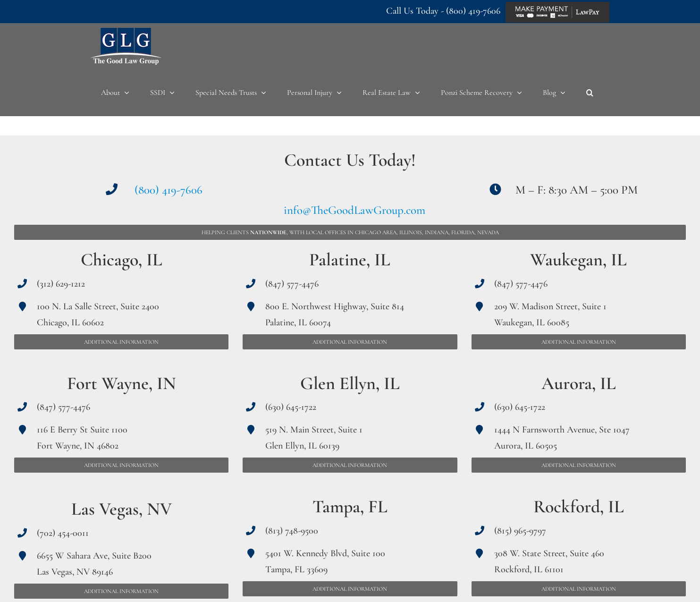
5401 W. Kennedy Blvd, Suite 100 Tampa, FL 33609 (325, 561)
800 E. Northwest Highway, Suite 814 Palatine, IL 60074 (335, 314)
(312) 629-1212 (61, 284)
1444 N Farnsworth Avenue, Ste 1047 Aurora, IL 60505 (562, 438)
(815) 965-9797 (520, 531)
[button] (590, 93)
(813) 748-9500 (292, 531)
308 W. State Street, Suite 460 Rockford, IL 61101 (549, 561)
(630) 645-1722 (291, 407)
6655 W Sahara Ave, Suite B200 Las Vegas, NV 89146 (94, 564)
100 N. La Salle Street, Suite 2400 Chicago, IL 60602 (98, 314)
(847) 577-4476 (63, 407)
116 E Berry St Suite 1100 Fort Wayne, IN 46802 (82, 438)
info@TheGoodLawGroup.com (354, 210)
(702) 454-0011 (63, 533)
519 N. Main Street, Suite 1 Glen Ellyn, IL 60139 (314, 438)
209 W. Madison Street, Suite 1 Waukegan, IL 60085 (550, 314)
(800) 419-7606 (473, 11)
